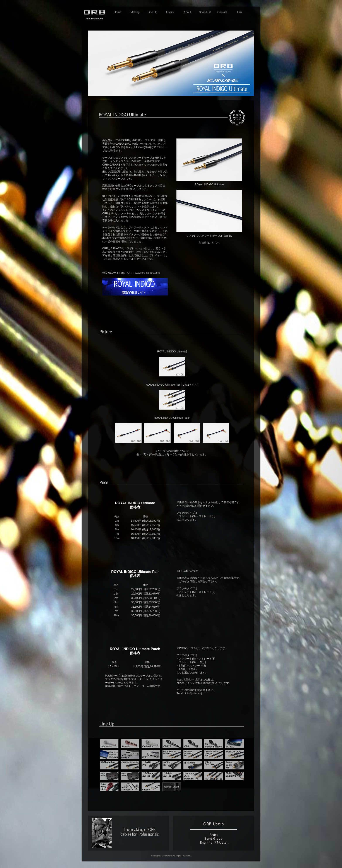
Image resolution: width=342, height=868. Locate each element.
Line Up (153, 12)
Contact (222, 12)
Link (240, 12)
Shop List (205, 12)
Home (118, 12)
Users (170, 12)
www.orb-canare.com (148, 273)
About (187, 12)
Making (135, 12)
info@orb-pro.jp (194, 694)
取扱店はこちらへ (209, 243)
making (128, 833)
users (214, 833)
